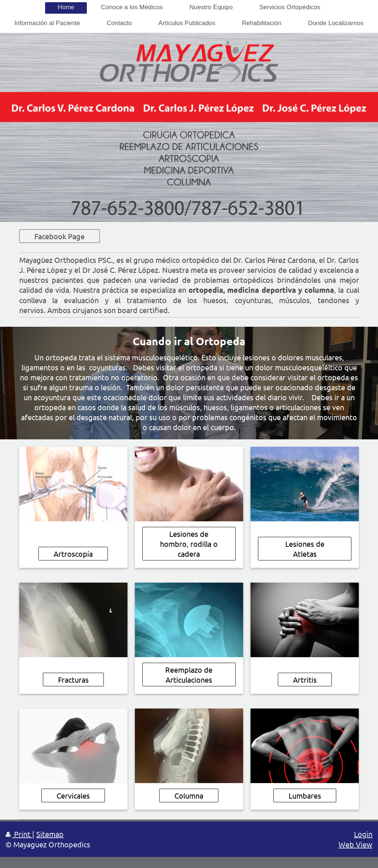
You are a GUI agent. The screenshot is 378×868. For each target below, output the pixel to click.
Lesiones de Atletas (305, 549)
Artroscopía (73, 554)
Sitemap (50, 834)
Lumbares (305, 795)
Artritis (305, 680)
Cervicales (73, 795)
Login (363, 834)
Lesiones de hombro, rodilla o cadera (189, 544)
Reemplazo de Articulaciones (189, 675)
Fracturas (73, 680)
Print (19, 834)
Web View (355, 844)
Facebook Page (59, 236)
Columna (189, 795)
